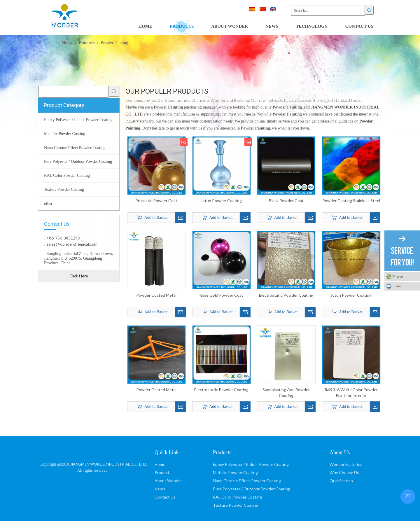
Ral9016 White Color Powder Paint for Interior (351, 393)
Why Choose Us (344, 472)
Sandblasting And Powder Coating (286, 393)
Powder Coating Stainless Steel (351, 201)
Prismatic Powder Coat (156, 201)
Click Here (79, 276)
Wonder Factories (346, 464)
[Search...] (328, 11)
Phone (398, 276)
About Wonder (168, 481)
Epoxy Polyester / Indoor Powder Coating (251, 464)
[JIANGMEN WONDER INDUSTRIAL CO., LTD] (93, 451)
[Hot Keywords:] (369, 10)
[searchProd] (73, 92)
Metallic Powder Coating (235, 472)
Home (160, 464)
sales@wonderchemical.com (71, 244)
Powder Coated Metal (156, 295)
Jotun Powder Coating (221, 201)
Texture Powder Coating (236, 505)
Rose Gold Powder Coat (221, 295)
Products (163, 472)
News (160, 489)
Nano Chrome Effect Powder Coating (247, 481)
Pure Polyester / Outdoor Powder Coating (252, 489)
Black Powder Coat (286, 201)
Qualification (341, 481)
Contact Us (165, 497)
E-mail (398, 286)
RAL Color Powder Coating (237, 497)
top (408, 496)
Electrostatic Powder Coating (286, 295)
